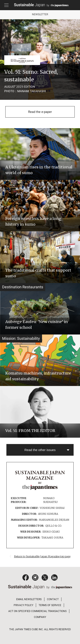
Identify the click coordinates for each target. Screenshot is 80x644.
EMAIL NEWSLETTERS (29, 599)
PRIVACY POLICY (23, 605)
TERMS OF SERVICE (50, 605)
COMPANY (40, 617)
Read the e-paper (40, 112)
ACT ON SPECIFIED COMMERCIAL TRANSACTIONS (37, 611)
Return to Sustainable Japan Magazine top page (42, 556)
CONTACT (53, 599)
